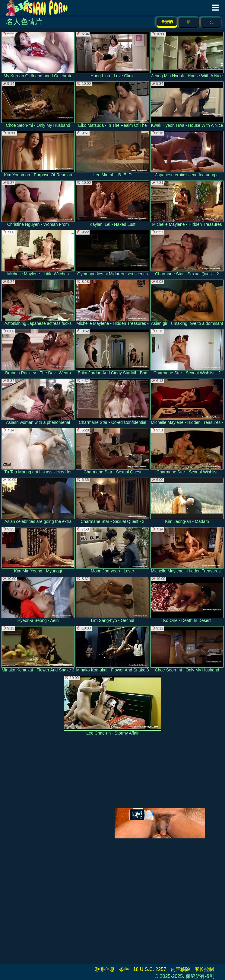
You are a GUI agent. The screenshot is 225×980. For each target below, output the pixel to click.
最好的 (167, 22)
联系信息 (105, 969)
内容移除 (180, 969)
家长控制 (204, 969)
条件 (124, 969)
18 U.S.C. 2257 (150, 969)
